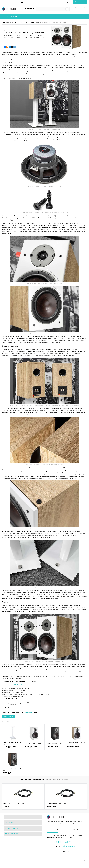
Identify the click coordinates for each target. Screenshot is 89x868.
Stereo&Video (29, 712)
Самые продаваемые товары (57, 780)
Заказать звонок (80, 2)
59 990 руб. (34, 748)
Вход (61, 2)
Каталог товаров (10, 17)
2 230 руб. (37, 807)
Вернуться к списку (8, 717)
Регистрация (67, 2)
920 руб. (64, 807)
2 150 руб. (8, 807)
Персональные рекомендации (33, 780)
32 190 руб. (13, 748)
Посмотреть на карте (53, 832)
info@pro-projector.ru (68, 846)
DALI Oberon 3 (18, 685)
